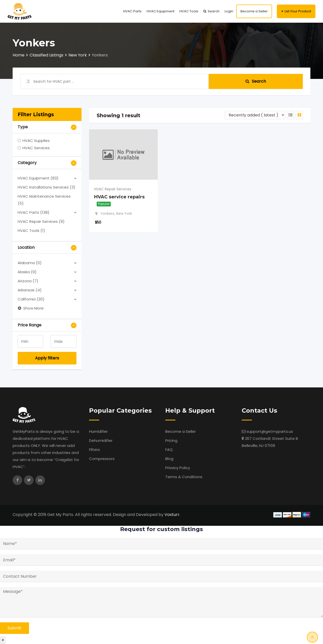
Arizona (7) (28, 281)
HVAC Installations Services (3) (47, 187)
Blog (169, 459)
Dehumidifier (101, 440)
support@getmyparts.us (270, 431)
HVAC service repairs (119, 197)
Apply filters (47, 358)
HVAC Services (36, 148)
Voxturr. (172, 515)
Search (214, 11)
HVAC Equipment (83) (38, 178)
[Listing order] (255, 115)
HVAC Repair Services (113, 189)
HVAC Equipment (160, 11)
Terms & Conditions (184, 477)
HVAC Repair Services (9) (41, 221)
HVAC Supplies (36, 141)
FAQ (169, 450)
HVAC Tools (189, 11)
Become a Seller (254, 11)
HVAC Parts (132, 11)
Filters (95, 450)
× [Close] (3, 640)
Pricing (171, 440)
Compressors (102, 459)
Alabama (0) (30, 263)
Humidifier (98, 431)
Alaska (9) (27, 272)
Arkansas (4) (30, 290)
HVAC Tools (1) (31, 231)
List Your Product (298, 11)
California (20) (31, 299)
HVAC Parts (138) (34, 212)
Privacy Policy (178, 468)
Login (229, 11)
